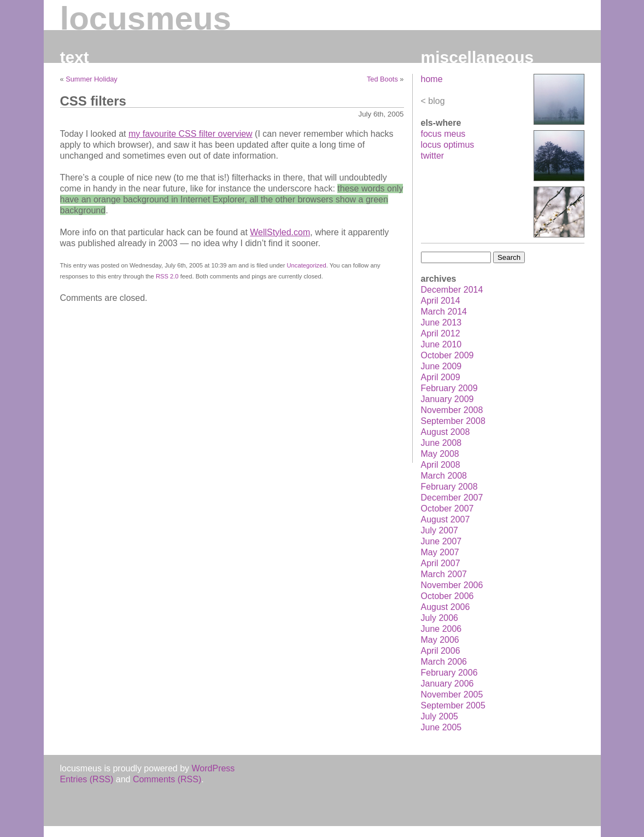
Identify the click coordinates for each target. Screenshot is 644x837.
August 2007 (446, 519)
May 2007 (440, 552)
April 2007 (441, 563)
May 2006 (440, 640)
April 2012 (441, 333)
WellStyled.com (280, 232)
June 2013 (441, 322)
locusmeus (146, 18)
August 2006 (446, 607)
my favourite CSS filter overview (191, 134)
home (432, 79)
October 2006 (447, 596)
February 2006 (449, 673)
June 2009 (441, 366)
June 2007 (441, 541)
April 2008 (441, 465)
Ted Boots (382, 79)
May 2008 (440, 454)
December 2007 (452, 498)
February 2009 (449, 388)
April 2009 (441, 377)
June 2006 (441, 629)
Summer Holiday (92, 79)
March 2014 (444, 312)
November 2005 (452, 694)
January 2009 (447, 399)
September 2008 (453, 421)
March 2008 (444, 476)
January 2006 (447, 684)
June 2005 (441, 727)
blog (436, 101)
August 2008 (446, 432)
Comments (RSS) (167, 779)
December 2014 (452, 290)
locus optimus (448, 145)
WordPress (213, 768)
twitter (433, 156)
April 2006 (441, 651)
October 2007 (447, 508)
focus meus (443, 134)
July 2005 (440, 716)
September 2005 (453, 705)
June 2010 (441, 344)
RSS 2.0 (167, 276)
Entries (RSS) (87, 779)
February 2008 (449, 487)
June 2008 (441, 443)
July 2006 (440, 618)
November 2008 (452, 410)
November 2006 (452, 585)
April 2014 (441, 301)
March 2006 (444, 662)
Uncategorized (307, 265)
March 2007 (444, 574)
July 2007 (440, 530)
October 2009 (447, 355)
